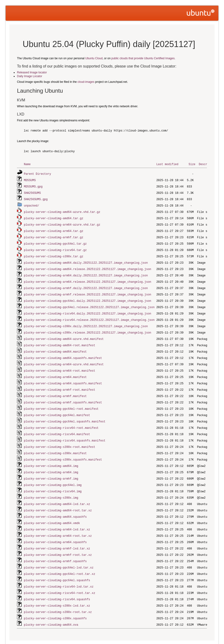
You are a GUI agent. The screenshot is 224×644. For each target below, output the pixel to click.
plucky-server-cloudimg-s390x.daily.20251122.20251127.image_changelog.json (86, 320)
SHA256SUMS (32, 192)
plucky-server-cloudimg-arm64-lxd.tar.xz (57, 516)
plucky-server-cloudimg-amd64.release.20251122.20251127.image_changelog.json (87, 265)
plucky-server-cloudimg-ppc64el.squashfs (57, 565)
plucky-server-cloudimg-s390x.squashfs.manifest (63, 449)
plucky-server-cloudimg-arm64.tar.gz (54, 229)
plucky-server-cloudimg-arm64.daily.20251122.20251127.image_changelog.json (86, 271)
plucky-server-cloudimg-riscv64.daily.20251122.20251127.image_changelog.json (87, 308)
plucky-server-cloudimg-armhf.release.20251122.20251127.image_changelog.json (87, 290)
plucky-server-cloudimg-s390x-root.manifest (59, 436)
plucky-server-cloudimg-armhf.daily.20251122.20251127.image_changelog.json (86, 284)
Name (27, 164)
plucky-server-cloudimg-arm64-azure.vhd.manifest (64, 357)
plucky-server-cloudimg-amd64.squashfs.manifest (63, 351)
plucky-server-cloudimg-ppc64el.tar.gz (55, 241)
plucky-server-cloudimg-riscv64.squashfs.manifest (65, 430)
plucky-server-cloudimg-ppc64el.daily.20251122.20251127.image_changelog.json (87, 296)
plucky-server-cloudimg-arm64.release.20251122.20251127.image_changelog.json (87, 277)
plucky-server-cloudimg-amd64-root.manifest (59, 339)
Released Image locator (32, 72)
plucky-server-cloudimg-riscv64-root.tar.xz (59, 577)
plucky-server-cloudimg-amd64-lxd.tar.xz (57, 491)
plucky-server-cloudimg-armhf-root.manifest (59, 381)
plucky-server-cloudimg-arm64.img (51, 461)
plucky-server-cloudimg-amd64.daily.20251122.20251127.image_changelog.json (86, 259)
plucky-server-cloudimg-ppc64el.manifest (57, 406)
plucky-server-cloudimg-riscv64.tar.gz (55, 247)
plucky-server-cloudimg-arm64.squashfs (55, 528)
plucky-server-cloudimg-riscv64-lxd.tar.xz (59, 571)
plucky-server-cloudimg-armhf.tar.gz (54, 235)
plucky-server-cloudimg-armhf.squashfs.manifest (63, 394)
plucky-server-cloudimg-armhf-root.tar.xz (58, 540)
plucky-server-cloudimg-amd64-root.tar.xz (58, 498)
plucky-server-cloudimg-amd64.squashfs (55, 504)
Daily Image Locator (30, 76)
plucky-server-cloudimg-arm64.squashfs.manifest (63, 375)
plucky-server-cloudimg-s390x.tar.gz (54, 253)
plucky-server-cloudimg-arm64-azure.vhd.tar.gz (62, 222)
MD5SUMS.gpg (33, 186)
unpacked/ (31, 204)
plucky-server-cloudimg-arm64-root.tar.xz (58, 522)
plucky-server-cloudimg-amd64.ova (51, 608)
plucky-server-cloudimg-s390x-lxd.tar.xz (57, 589)
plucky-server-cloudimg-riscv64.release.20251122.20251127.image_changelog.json (89, 314)
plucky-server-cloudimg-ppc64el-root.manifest (61, 400)
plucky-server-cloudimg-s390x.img (51, 485)
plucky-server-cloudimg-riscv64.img (53, 479)
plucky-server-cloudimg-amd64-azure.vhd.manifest (64, 332)
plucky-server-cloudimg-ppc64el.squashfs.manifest (65, 412)
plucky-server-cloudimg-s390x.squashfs (55, 602)
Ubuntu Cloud (94, 58)
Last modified (167, 164)
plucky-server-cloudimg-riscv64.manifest (57, 424)
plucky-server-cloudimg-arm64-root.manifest (59, 363)
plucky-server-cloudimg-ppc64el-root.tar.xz (59, 559)
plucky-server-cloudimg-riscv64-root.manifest (61, 418)
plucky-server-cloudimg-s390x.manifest (55, 443)
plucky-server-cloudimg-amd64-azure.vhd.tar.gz (62, 210)
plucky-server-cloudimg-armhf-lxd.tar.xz (57, 534)
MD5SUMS (30, 180)
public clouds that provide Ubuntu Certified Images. (143, 58)
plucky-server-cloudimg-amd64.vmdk (52, 510)
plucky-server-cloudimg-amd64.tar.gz (54, 216)
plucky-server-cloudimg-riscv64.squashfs (57, 583)
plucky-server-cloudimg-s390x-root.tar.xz (58, 595)
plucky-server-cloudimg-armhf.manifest (55, 388)
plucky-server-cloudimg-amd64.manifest (55, 345)
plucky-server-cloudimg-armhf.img (51, 467)
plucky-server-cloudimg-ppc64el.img (53, 473)
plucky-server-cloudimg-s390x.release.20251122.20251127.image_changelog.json (87, 326)
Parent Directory (37, 173)
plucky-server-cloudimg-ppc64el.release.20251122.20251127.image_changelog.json (89, 302)
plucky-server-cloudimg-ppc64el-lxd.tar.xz (59, 553)
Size (192, 164)
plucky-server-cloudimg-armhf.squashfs (55, 547)
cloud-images (86, 82)
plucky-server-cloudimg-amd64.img (51, 455)
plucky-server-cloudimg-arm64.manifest (55, 369)
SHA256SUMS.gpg (36, 198)
